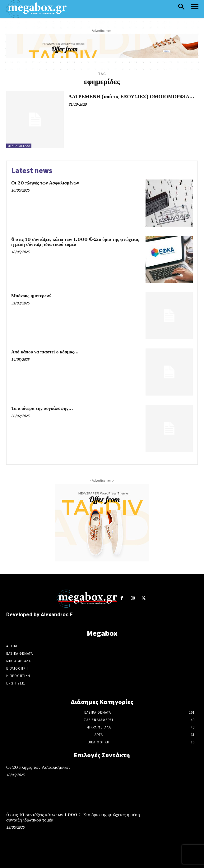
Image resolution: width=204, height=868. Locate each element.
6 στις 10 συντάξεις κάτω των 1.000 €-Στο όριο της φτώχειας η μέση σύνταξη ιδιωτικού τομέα (75, 242)
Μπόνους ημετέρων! (31, 296)
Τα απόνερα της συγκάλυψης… (42, 408)
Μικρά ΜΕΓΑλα (19, 146)
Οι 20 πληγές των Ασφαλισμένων (45, 183)
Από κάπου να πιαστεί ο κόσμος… (45, 352)
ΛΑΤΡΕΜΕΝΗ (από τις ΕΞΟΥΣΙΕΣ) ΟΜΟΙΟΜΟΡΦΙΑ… (131, 97)
